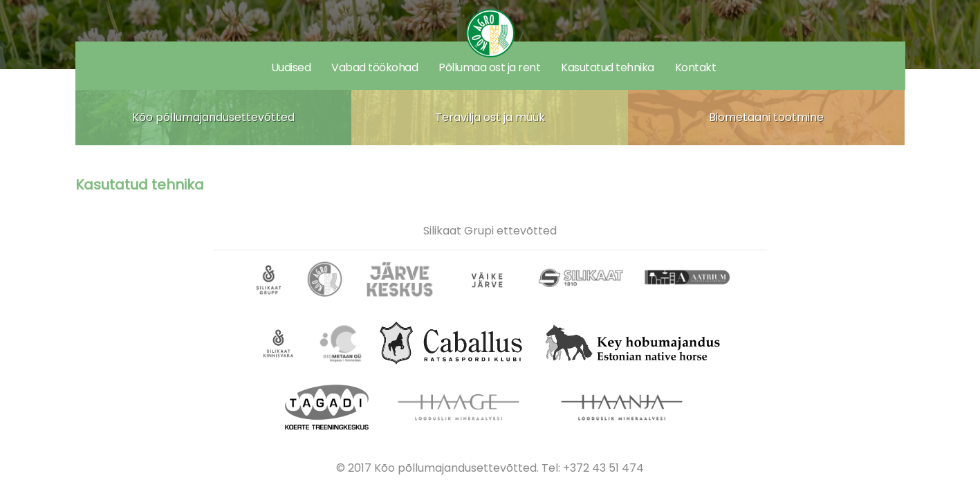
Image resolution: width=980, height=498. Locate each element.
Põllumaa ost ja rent (489, 67)
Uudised (291, 67)
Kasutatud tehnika (608, 67)
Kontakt (696, 67)
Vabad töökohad (375, 67)
